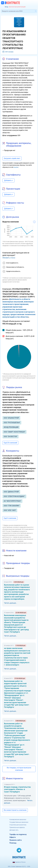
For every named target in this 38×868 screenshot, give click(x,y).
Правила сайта (16, 840)
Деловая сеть (14, 830)
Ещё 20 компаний (10, 443)
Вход (6, 7)
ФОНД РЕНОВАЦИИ (11, 427)
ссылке (16, 167)
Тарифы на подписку (18, 834)
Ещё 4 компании (10, 518)
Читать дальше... (11, 603)
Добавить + (9, 180)
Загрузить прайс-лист (12, 158)
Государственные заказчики (19, 822)
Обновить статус (9, 258)
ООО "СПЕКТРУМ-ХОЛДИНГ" (14, 496)
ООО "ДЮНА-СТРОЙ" (11, 492)
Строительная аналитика (18, 825)
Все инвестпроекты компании (15, 810)
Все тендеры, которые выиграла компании (19, 769)
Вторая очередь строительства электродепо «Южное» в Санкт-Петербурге (17, 789)
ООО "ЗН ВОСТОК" (11, 436)
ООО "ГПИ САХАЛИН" (12, 506)
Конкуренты (13, 451)
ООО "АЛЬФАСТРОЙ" (11, 418)
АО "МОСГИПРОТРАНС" (12, 501)
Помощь (13, 843)
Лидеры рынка (14, 387)
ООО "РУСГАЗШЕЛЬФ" (12, 423)
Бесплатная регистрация (17, 7)
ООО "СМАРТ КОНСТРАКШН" (14, 432)
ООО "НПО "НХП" (10, 510)
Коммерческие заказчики (18, 820)
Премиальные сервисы (17, 827)
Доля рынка (13, 217)
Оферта (13, 837)
